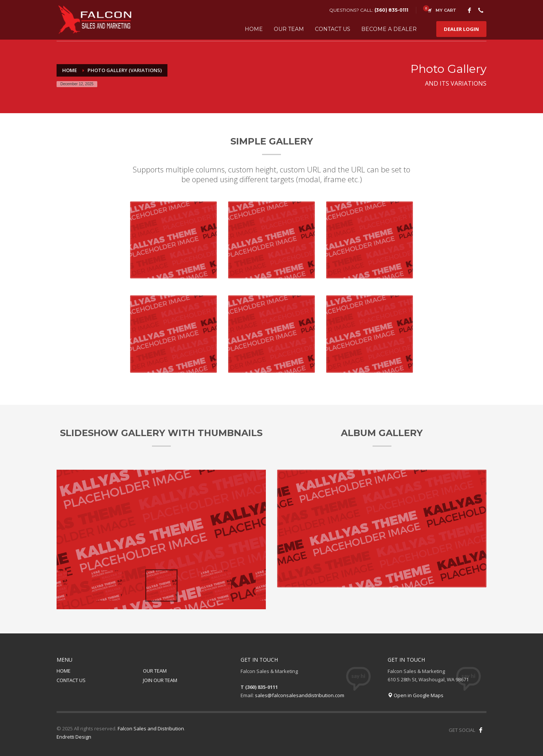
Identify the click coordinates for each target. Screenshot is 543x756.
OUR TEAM (155, 671)
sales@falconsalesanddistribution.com (300, 695)
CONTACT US (71, 680)
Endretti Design (74, 737)
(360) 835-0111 (391, 10)
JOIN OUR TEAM (160, 680)
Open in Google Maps (416, 695)
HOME (64, 671)
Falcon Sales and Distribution (151, 728)
